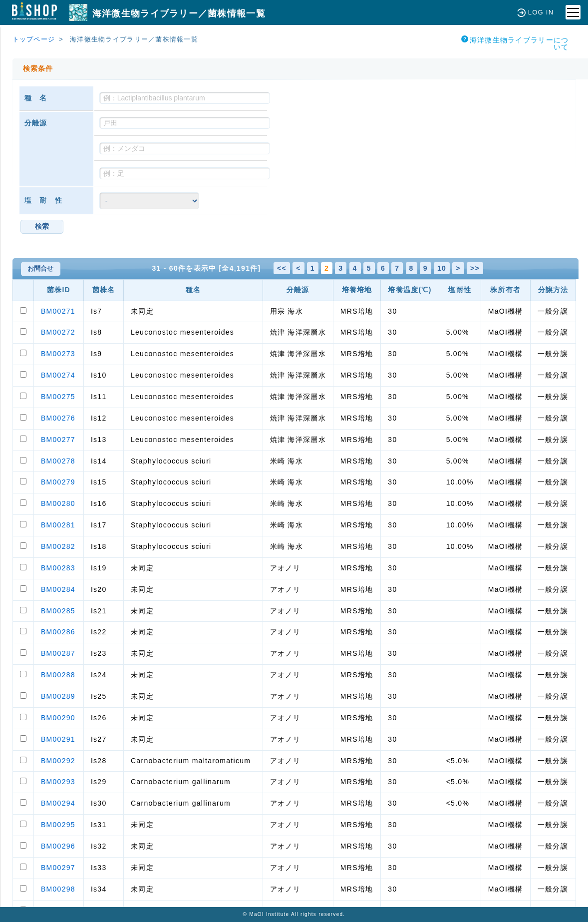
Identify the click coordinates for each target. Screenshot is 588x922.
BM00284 (58, 589)
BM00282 (58, 546)
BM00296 (58, 846)
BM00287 (58, 653)
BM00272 (58, 332)
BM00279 (58, 482)
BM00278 (58, 461)
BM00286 (58, 632)
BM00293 (58, 782)
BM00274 (58, 375)
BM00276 (58, 418)
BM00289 (58, 696)
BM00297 (58, 868)
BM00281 (58, 525)
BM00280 (58, 503)
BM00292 (58, 761)
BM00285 (58, 611)
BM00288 (58, 675)
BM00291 (58, 739)
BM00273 (58, 354)
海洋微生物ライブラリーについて (515, 43)
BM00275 (58, 397)
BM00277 (58, 440)
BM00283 (58, 568)
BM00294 (58, 803)
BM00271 (58, 311)
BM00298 (58, 889)
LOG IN (535, 12)
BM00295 (58, 825)
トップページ (34, 39)
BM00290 (58, 718)
